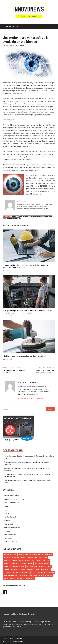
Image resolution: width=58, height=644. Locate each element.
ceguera (16, 216)
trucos (6, 578)
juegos (30, 563)
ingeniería (7, 510)
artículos (7, 557)
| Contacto (17, 614)
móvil (49, 566)
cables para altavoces (11, 503)
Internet (7, 513)
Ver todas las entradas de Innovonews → (31, 398)
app (15, 554)
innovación (14, 563)
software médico (10, 535)
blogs (23, 557)
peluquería (7, 520)
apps (26, 554)
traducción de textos (11, 542)
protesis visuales (40, 216)
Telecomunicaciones (36, 575)
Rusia (49, 216)
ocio (38, 569)
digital (21, 560)
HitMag (21, 641)
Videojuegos (30, 578)
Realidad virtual (9, 572)
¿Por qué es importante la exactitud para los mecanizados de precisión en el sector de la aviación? (27, 312)
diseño (39, 560)
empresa (46, 560)
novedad (22, 569)
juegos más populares (42, 563)
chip (22, 216)
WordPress (13, 641)
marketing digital (19, 566)
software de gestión (10, 575)
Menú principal (12, 27)
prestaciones (46, 569)
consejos (7, 560)
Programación (9, 524)
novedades (31, 569)
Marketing (7, 566)
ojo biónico (28, 216)
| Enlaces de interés (28, 614)
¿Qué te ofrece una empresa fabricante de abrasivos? (25, 356)
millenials (42, 566)
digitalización (30, 560)
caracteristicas (32, 557)
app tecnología (47, 554)
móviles (6, 569)
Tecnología (7, 34)
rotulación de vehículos (12, 527)
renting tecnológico (23, 572)
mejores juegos (32, 566)
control (14, 560)
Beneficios (15, 557)
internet (23, 563)
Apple (21, 554)
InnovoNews (19, 638)
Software (7, 531)
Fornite (6, 563)
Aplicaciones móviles (11, 496)
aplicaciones (8, 554)
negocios (14, 569)
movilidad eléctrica (10, 517)
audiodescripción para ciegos (14, 499)
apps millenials (35, 554)
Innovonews (20, 45)
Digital (6, 506)
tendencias (48, 575)
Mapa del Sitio (8, 614)
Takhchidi (7, 218)
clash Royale (43, 557)
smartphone (41, 572)
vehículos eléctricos (17, 578)
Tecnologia (16, 218)
